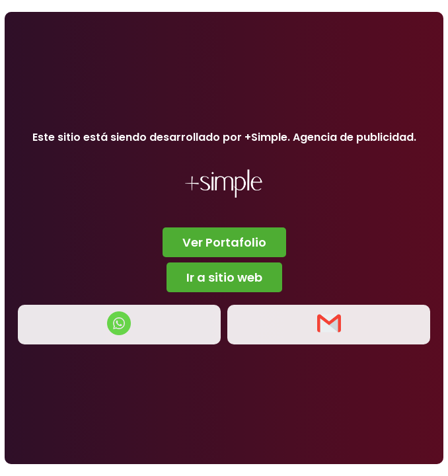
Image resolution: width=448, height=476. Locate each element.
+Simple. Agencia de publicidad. (330, 137)
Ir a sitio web (224, 277)
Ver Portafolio (224, 242)
